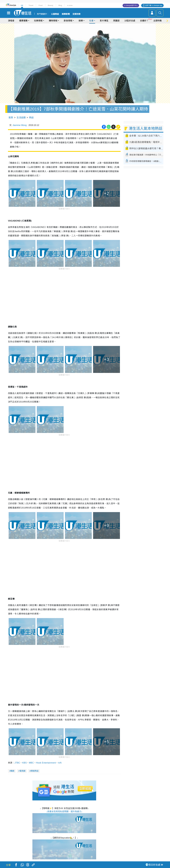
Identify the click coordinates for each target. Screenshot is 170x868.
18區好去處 (130, 21)
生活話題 (21, 118)
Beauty (50, 5)
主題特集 (158, 21)
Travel (31, 5)
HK (22, 5)
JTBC (17, 763)
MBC (31, 763)
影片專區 (104, 21)
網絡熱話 (35, 771)
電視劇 (23, 771)
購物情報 (53, 21)
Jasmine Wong (20, 125)
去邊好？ (144, 21)
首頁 (11, 118)
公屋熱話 (55, 14)
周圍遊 (116, 21)
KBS (25, 763)
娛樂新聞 (66, 14)
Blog (60, 5)
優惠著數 (23, 21)
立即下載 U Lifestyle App (154, 5)
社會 (91, 21)
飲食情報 (68, 21)
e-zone (70, 5)
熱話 (31, 118)
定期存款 (76, 14)
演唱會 (11, 21)
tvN (60, 763)
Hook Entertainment (46, 763)
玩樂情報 (38, 21)
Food (41, 5)
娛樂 (81, 21)
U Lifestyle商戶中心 (131, 5)
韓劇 (12, 771)
